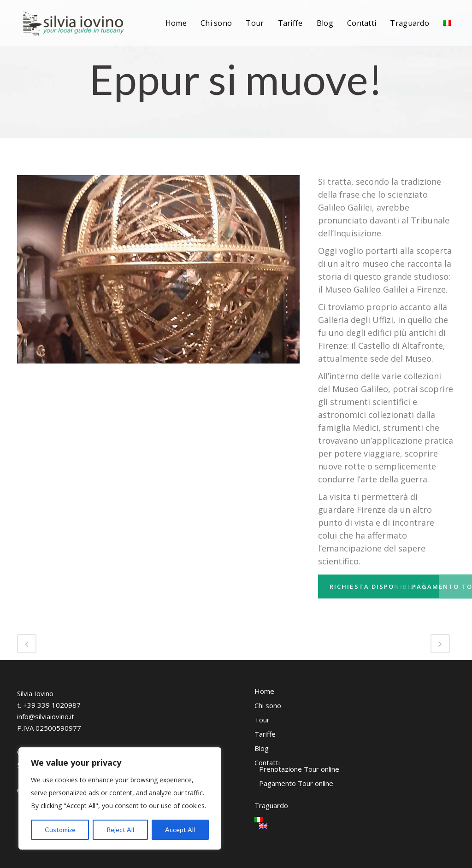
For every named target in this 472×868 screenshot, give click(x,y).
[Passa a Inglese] (305, 826)
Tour (262, 720)
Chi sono (268, 705)
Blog (262, 748)
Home (264, 691)
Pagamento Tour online (296, 783)
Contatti (267, 762)
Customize (60, 830)
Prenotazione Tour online (299, 769)
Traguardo (271, 805)
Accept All (180, 830)
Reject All (120, 830)
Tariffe (265, 734)
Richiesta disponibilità (385, 586)
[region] (120, 798)
